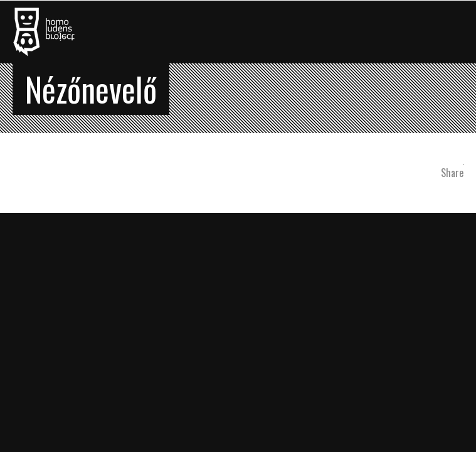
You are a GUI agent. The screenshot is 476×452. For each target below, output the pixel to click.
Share (452, 173)
